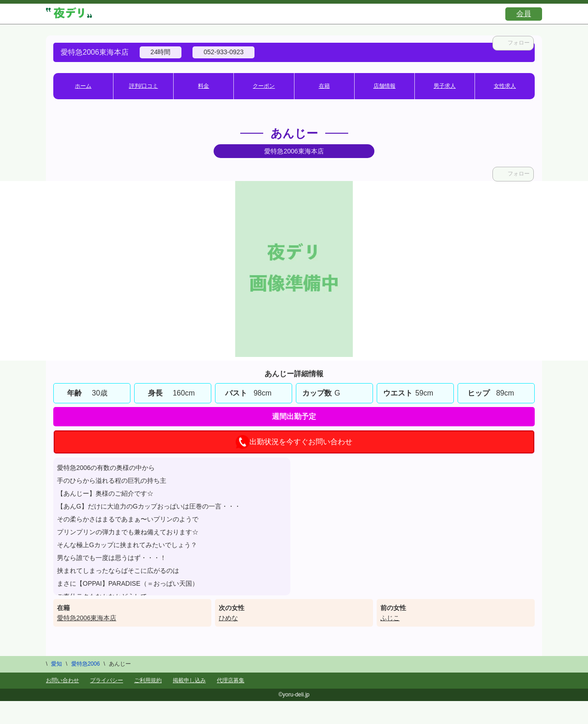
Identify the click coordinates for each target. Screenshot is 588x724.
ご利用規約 (148, 680)
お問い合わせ (62, 680)
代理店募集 (231, 680)
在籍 (324, 86)
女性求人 (505, 86)
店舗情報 (384, 86)
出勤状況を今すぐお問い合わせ (294, 442)
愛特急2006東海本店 (87, 618)
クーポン (264, 86)
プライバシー (107, 680)
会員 (524, 14)
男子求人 (445, 86)
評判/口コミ (144, 86)
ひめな (228, 618)
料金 (204, 86)
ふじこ (390, 618)
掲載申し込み (189, 680)
